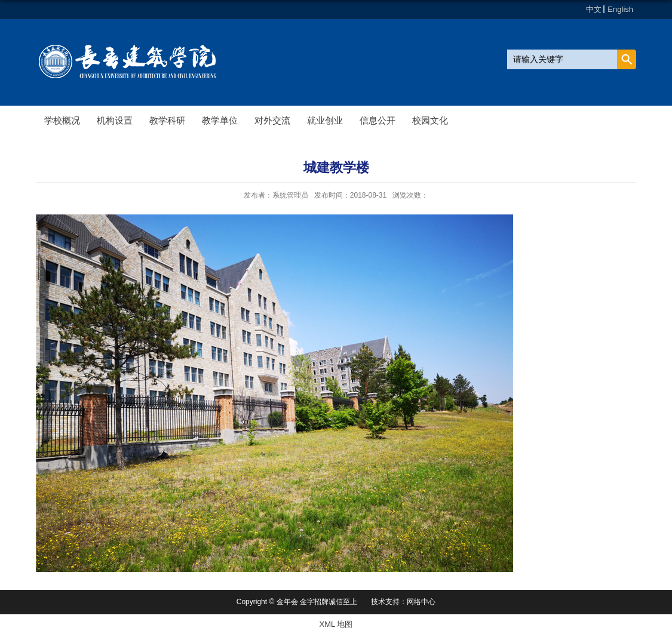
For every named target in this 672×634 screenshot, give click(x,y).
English (620, 9)
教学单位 (220, 120)
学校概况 (62, 120)
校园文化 (430, 120)
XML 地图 (336, 624)
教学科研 (167, 120)
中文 (594, 9)
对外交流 (272, 120)
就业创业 (325, 120)
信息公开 (378, 120)
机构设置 (115, 120)
